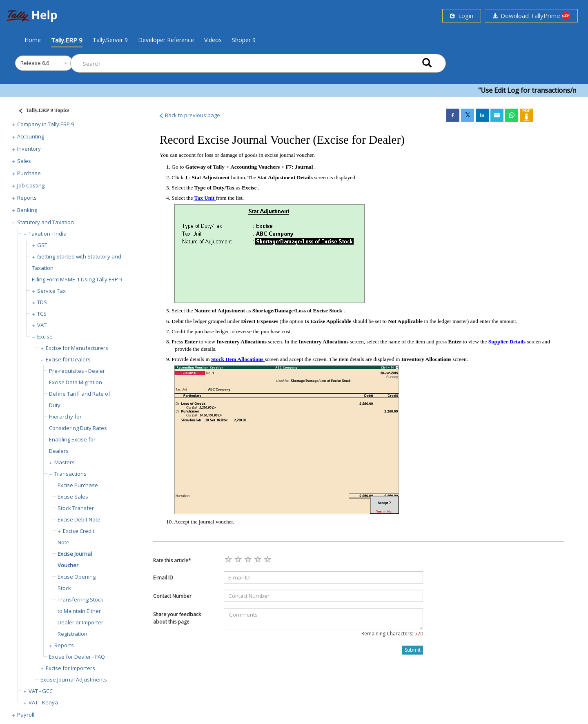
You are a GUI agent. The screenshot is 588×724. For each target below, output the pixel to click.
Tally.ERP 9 (67, 40)
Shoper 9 (244, 40)
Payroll (26, 715)
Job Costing (31, 185)
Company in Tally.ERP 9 (46, 124)
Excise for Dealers (68, 359)
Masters (65, 462)
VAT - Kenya (43, 702)
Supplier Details (508, 342)
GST (42, 245)
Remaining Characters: (392, 634)
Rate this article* (172, 560)
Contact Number (172, 596)
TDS (42, 302)
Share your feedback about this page (177, 618)
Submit (413, 650)
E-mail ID (163, 578)
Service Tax (51, 291)
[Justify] (41, 111)
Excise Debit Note (79, 519)
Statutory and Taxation (46, 222)
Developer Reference (166, 40)
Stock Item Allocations (238, 359)
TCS (42, 314)
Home (33, 40)
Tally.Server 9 (110, 40)
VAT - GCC (41, 691)
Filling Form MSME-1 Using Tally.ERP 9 (77, 279)
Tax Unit (205, 198)
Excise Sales (73, 497)
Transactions (70, 474)
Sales (24, 161)
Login (462, 16)
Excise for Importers (70, 668)
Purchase (29, 173)
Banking (27, 210)
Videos (213, 40)
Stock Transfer (76, 508)
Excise (45, 336)
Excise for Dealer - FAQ (77, 657)
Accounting (31, 136)
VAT (42, 325)
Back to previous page (189, 115)
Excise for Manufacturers (77, 348)
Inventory (29, 149)
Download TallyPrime (531, 16)
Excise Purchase (78, 485)
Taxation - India (48, 234)
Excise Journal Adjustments (74, 679)
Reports (27, 198)
